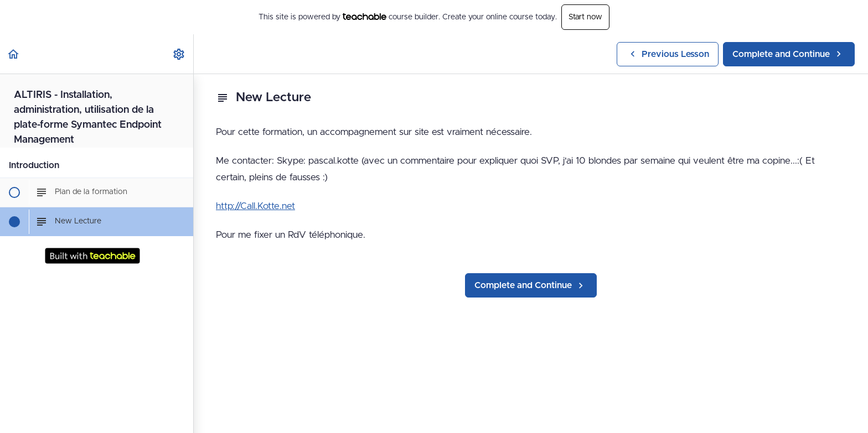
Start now (585, 17)
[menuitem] (179, 54)
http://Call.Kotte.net (255, 206)
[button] (14, 54)
